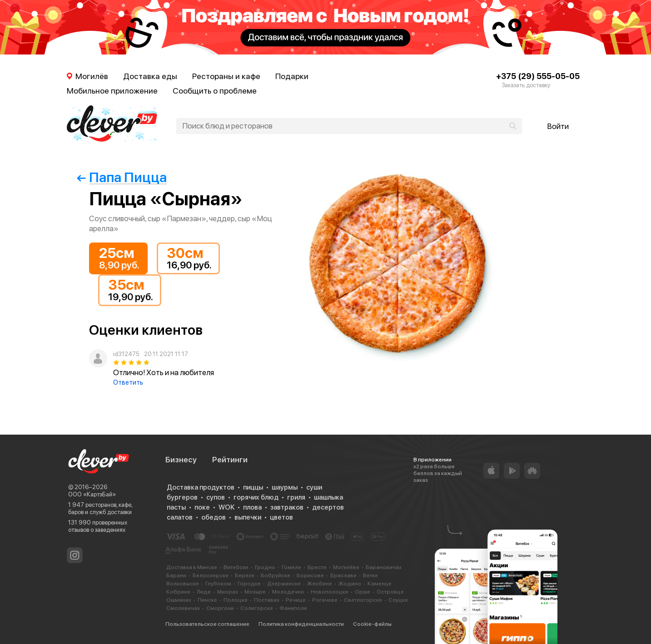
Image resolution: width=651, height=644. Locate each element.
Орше (363, 592)
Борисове (310, 575)
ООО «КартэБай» (92, 494)
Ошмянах (179, 600)
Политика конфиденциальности (301, 624)
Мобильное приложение (112, 91)
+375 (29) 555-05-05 (538, 76)
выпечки (248, 517)
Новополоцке (330, 592)
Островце (390, 592)
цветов (281, 517)
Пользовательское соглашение (207, 624)
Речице (296, 600)
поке (202, 507)
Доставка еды (150, 76)
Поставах (267, 600)
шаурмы (285, 487)
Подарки (292, 76)
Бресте (317, 567)
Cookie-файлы (372, 624)
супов (216, 497)
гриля (296, 497)
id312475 (126, 354)
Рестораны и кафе (226, 76)
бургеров (182, 497)
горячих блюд (256, 497)
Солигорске (257, 608)
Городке (249, 584)
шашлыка (328, 497)
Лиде (204, 592)
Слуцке (398, 600)
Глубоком (218, 584)
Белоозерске (211, 575)
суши (314, 487)
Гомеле (291, 567)
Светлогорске (363, 600)
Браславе (343, 575)
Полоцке (236, 600)
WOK (226, 507)
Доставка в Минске (192, 567)
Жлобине (320, 584)
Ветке (370, 575)
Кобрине (178, 592)
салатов (180, 517)
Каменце (380, 584)
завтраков (287, 507)
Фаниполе (293, 608)
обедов (214, 517)
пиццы (253, 487)
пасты (176, 507)
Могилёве (346, 567)
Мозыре (255, 592)
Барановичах (384, 567)
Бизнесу (181, 460)
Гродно (265, 567)
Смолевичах (183, 608)
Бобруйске (276, 575)
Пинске (207, 600)
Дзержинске (284, 584)
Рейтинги (230, 460)
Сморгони (220, 608)
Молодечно (288, 592)
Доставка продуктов (201, 487)
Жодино (350, 584)
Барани (176, 575)
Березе (245, 575)
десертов (328, 507)
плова (252, 507)
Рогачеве (325, 600)
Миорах (228, 592)
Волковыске (183, 584)
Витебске (236, 567)
